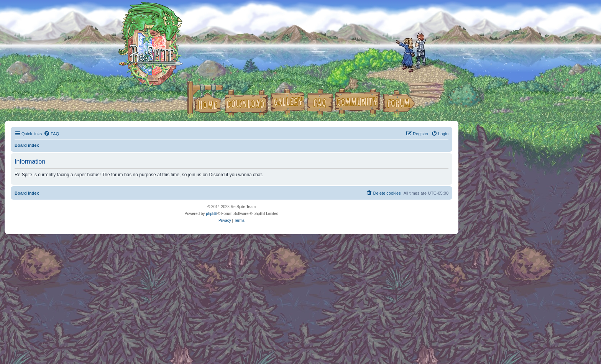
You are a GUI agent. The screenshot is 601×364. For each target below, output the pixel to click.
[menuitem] (51, 134)
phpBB (212, 214)
